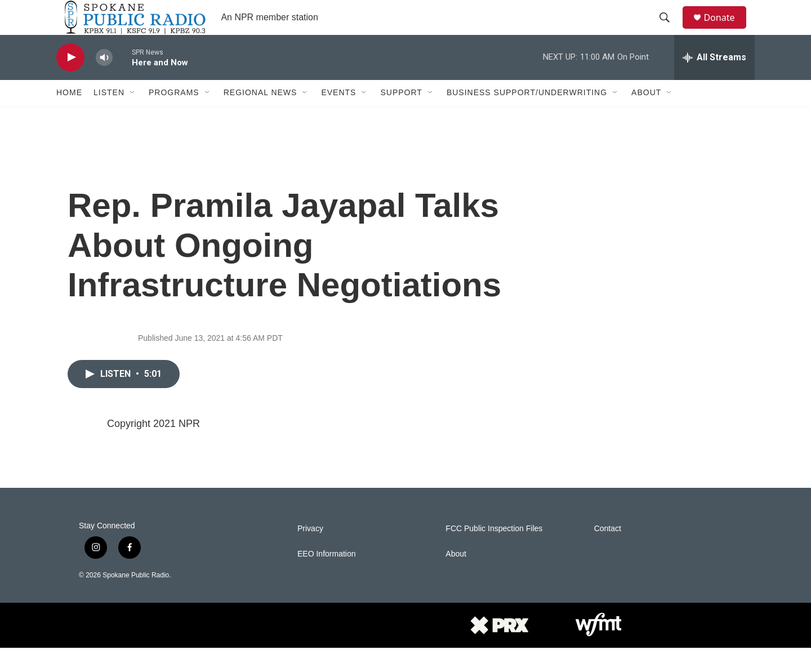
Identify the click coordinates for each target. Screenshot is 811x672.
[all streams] (714, 82)
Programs (174, 117)
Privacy (310, 553)
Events (338, 117)
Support (401, 117)
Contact (608, 553)
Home (69, 117)
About (646, 117)
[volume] (104, 82)
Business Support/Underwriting (527, 117)
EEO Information (327, 578)
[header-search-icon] (670, 30)
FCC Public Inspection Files (494, 553)
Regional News (260, 117)
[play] (70, 82)
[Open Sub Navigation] (133, 117)
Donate (726, 30)
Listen (109, 117)
